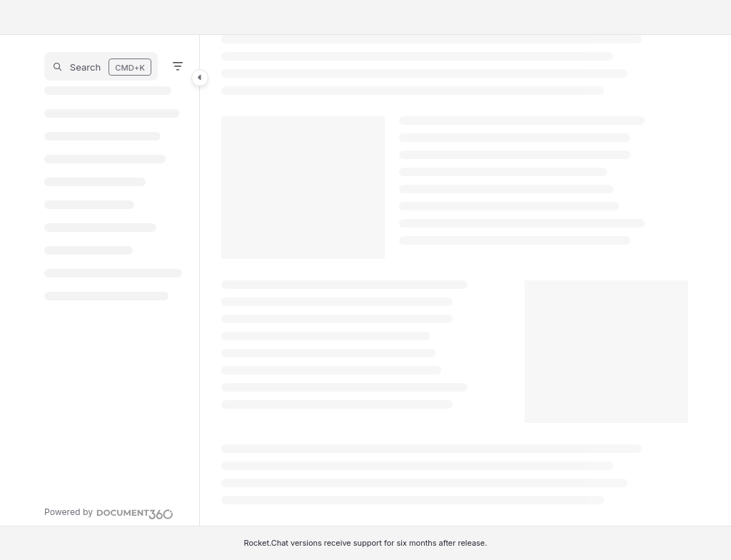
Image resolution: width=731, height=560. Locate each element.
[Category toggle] (200, 78)
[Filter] (178, 66)
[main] (455, 280)
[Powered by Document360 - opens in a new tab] (109, 512)
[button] (101, 66)
